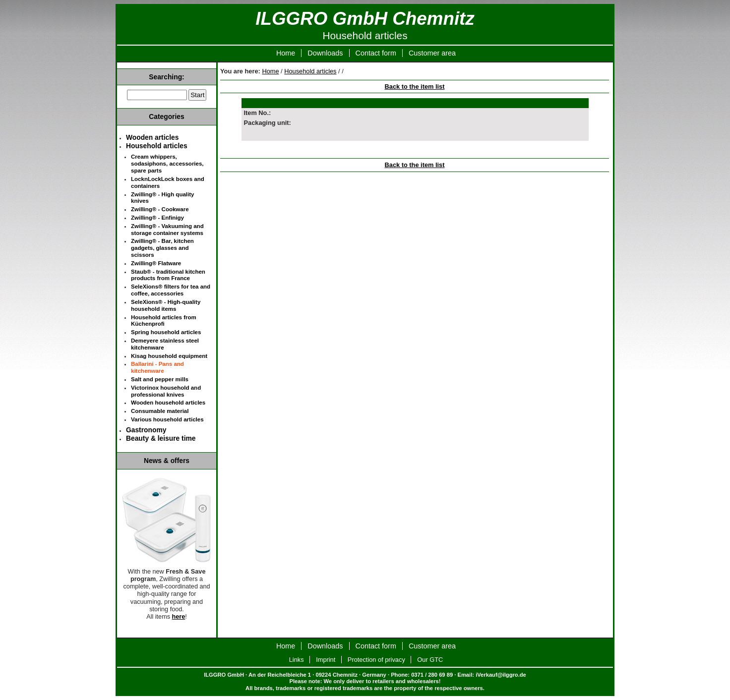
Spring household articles (166, 332)
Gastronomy (146, 430)
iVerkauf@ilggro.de (501, 675)
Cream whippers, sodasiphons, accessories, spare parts (167, 164)
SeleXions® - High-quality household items (166, 305)
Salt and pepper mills (160, 379)
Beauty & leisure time (161, 438)
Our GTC (430, 660)
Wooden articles (152, 137)
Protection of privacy (376, 660)
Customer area (432, 53)
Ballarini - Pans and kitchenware (157, 367)
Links (297, 660)
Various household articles (167, 419)
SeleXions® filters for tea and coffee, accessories (171, 290)
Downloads (325, 53)
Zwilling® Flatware (156, 263)
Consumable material (160, 411)
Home (286, 53)
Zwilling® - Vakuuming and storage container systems (167, 230)
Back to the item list (415, 87)
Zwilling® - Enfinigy (157, 218)
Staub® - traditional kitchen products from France (168, 275)
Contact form (376, 53)
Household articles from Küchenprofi (164, 321)
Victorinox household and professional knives (166, 391)
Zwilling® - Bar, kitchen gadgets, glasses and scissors (162, 248)
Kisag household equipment (169, 356)
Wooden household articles (168, 403)
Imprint (326, 660)
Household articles (310, 71)
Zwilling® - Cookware (160, 209)
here (179, 617)
